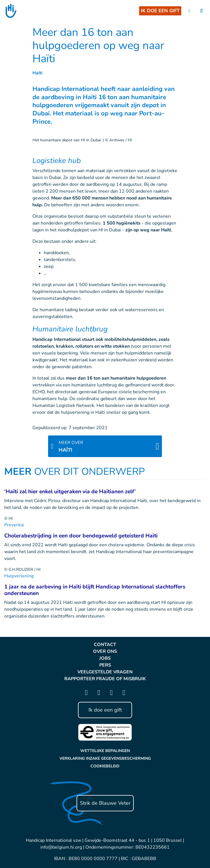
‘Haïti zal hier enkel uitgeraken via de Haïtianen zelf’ (70, 492)
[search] (201, 11)
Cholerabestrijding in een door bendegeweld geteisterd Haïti (81, 536)
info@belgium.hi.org (61, 847)
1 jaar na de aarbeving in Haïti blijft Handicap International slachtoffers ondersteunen (95, 590)
